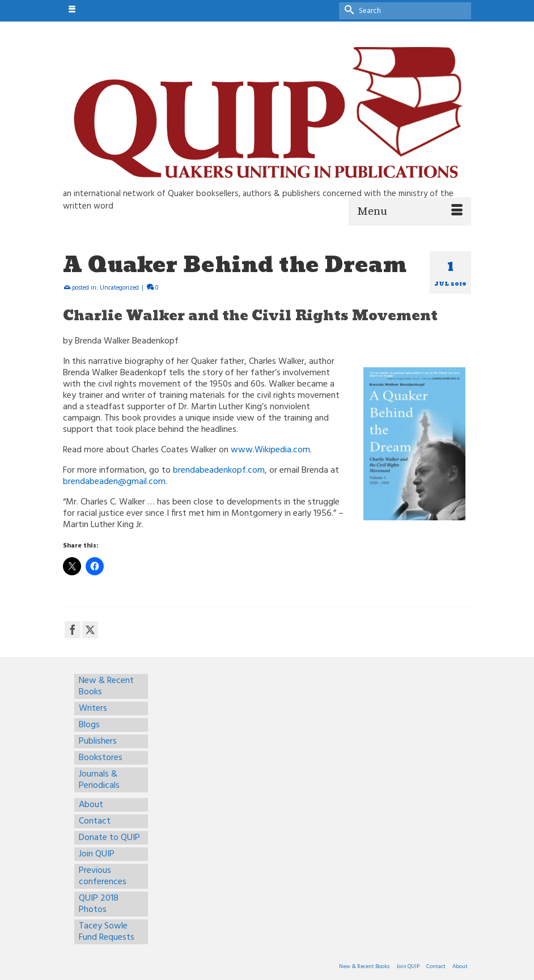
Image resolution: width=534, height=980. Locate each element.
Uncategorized (119, 288)
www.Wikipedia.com (270, 450)
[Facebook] (73, 630)
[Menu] (410, 211)
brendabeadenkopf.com (219, 470)
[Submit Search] (347, 9)
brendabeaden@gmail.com (114, 482)
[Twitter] (90, 630)
